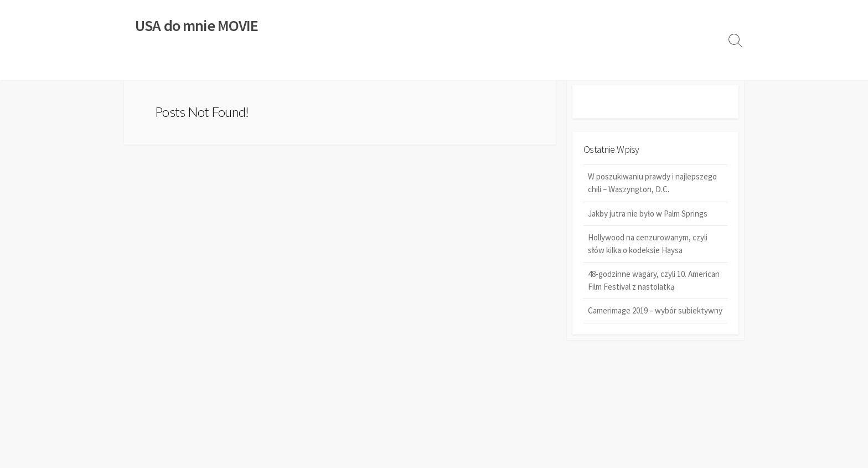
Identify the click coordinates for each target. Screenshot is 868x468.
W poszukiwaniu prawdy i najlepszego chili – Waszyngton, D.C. (652, 184)
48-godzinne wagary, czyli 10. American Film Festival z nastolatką (654, 281)
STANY (380, 66)
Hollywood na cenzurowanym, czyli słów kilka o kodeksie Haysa (648, 244)
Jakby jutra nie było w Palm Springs (648, 214)
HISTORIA (280, 66)
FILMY (142, 66)
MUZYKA (232, 66)
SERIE (420, 66)
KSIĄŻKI (187, 66)
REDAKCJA (467, 66)
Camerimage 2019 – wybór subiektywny (655, 312)
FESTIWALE (333, 66)
